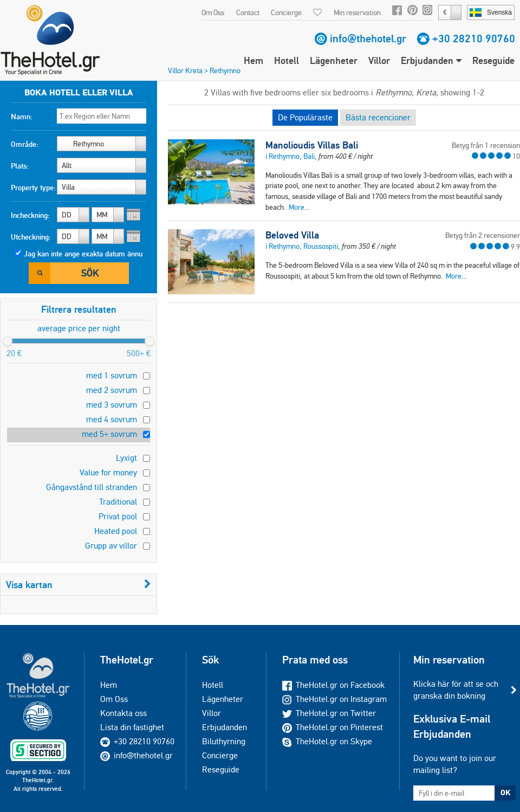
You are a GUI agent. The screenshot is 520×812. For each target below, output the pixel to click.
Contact (248, 12)
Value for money (108, 472)
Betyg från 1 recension (486, 145)
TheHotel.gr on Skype (327, 741)
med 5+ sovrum (109, 434)
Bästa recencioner (378, 117)
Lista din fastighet (132, 727)
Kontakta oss (123, 713)
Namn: (22, 117)
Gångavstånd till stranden (92, 487)
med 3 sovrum (112, 405)
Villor (379, 60)
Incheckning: (30, 215)
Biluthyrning (224, 741)
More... (299, 207)
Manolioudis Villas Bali (312, 145)
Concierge (286, 12)
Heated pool (116, 531)
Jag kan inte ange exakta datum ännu (83, 254)
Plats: (20, 166)
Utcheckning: (31, 237)
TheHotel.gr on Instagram (334, 699)
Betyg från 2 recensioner (483, 235)
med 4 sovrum (112, 419)
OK (505, 792)
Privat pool (118, 516)
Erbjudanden (431, 60)
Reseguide (493, 60)
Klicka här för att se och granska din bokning (456, 690)
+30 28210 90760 (474, 38)
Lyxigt (126, 458)
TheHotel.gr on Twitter (329, 713)
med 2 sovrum (112, 390)
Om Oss (213, 12)
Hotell (287, 60)
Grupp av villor (111, 546)
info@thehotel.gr (368, 38)
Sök (90, 273)
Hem (253, 60)
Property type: (33, 188)
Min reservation (357, 12)
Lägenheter (334, 60)
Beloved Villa (292, 235)
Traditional (118, 502)
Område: (25, 144)
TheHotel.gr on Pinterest (333, 727)
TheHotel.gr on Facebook (333, 685)
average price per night (79, 328)
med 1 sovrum (112, 375)
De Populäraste (305, 117)
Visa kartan (79, 585)
